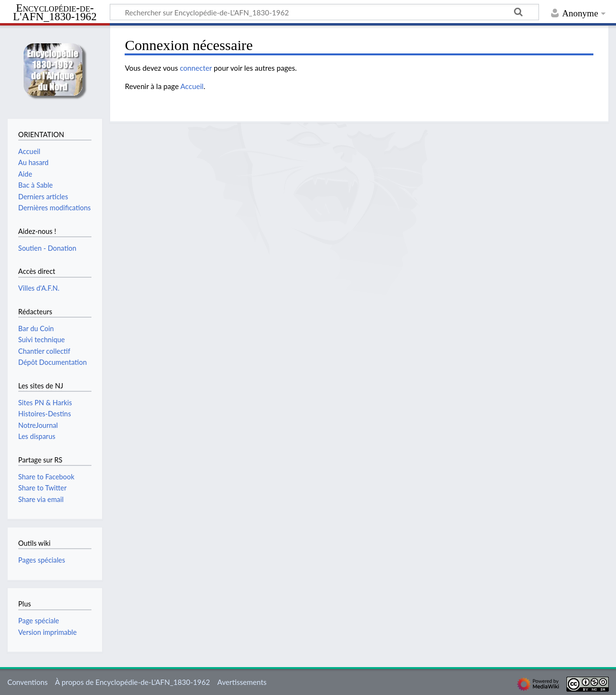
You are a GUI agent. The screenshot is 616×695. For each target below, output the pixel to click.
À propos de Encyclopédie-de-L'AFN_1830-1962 (132, 682)
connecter (196, 68)
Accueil (192, 86)
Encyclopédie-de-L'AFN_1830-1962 (55, 13)
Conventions (27, 682)
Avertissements (242, 682)
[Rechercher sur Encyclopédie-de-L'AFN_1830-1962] (324, 12)
